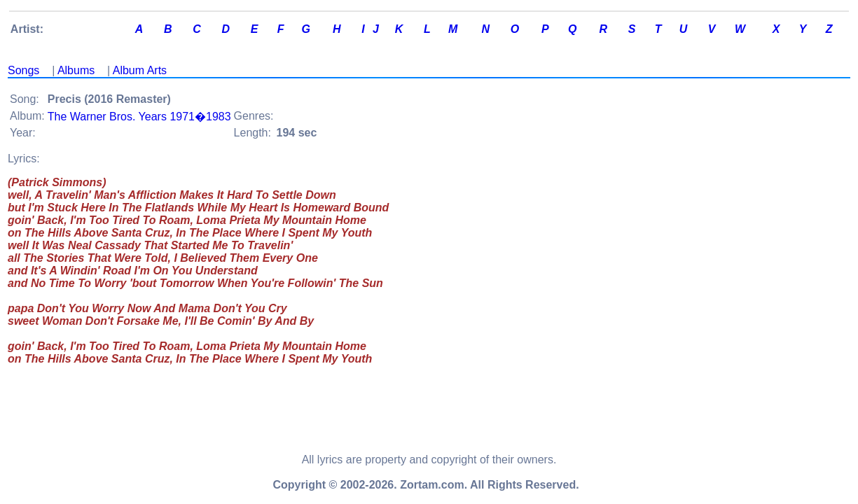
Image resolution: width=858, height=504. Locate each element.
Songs (23, 70)
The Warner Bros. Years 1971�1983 (139, 117)
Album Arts (140, 70)
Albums (76, 70)
